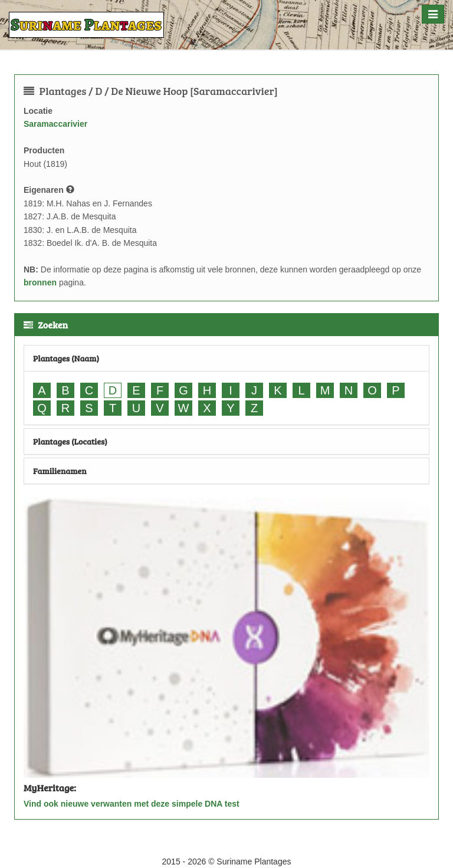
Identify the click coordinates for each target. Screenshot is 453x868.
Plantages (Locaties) (70, 441)
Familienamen (60, 471)
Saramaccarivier (55, 124)
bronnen (40, 282)
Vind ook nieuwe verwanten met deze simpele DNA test (132, 804)
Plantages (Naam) (66, 358)
